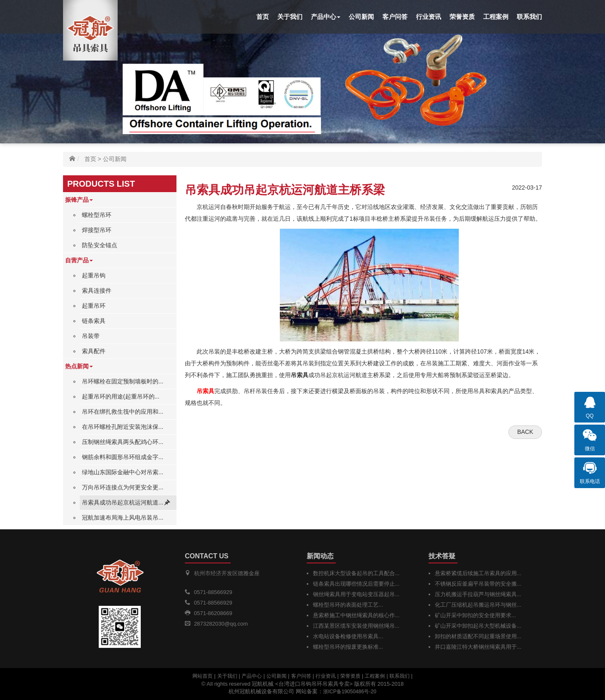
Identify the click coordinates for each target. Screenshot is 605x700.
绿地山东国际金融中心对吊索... (123, 472)
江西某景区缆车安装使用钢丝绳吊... (356, 626)
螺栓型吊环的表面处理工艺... (348, 605)
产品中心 (326, 17)
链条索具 (94, 321)
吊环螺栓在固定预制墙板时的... (123, 381)
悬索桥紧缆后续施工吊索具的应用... (478, 573)
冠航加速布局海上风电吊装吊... (123, 518)
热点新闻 (79, 366)
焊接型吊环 (97, 230)
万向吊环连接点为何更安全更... (123, 487)
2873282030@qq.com (221, 624)
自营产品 (79, 260)
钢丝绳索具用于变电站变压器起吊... (356, 594)
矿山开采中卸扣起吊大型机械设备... (478, 626)
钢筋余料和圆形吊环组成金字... (123, 457)
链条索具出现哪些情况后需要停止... (356, 584)
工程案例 (496, 17)
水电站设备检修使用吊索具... (348, 636)
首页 (263, 17)
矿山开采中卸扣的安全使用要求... (475, 615)
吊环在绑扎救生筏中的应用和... (123, 412)
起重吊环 (94, 306)
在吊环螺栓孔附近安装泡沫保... (123, 427)
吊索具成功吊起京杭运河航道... (123, 502)
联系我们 (529, 17)
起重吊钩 (94, 275)
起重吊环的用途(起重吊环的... (121, 396)
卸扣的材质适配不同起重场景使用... (478, 636)
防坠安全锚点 (100, 245)
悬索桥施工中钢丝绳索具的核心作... (356, 615)
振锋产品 (79, 200)
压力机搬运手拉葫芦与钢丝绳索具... (478, 594)
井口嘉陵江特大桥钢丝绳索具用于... (478, 647)
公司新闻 (361, 17)
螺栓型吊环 (97, 215)
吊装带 (91, 336)
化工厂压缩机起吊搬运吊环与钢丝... (478, 605)
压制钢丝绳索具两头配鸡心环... (123, 442)
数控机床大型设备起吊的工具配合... (356, 573)
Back (525, 432)
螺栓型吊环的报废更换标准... (348, 647)
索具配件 (94, 351)
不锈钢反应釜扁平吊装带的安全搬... (478, 584)
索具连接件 (97, 291)
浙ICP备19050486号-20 (350, 692)
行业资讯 (429, 17)
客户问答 (395, 17)
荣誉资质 (462, 17)
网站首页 (203, 676)
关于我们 (290, 17)
